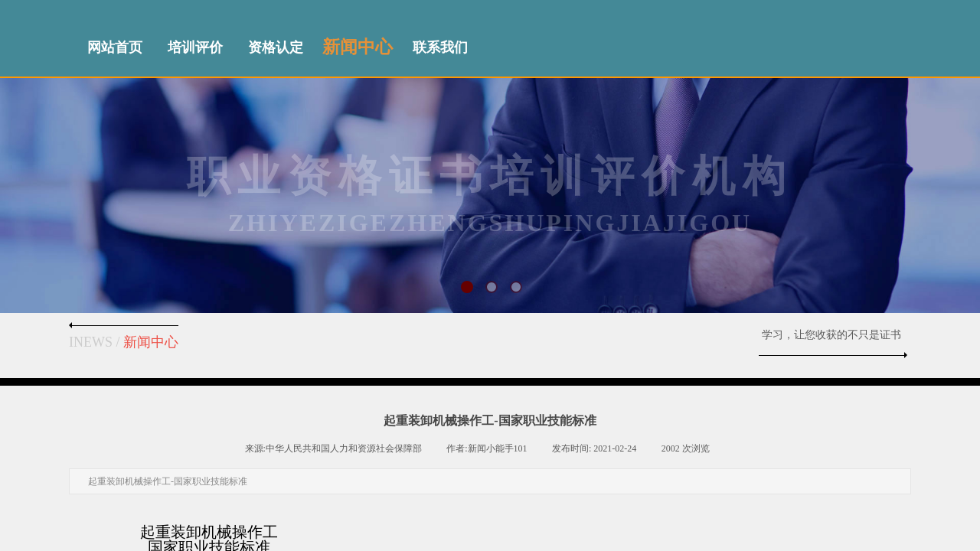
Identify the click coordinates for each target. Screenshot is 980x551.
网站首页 (115, 47)
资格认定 (276, 47)
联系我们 (440, 47)
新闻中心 (358, 47)
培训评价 (195, 47)
